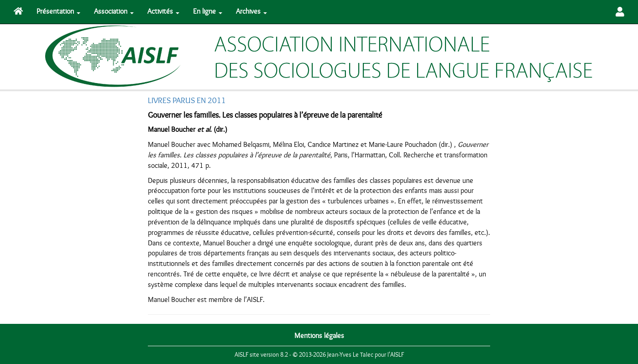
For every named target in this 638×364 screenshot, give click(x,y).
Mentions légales (319, 336)
